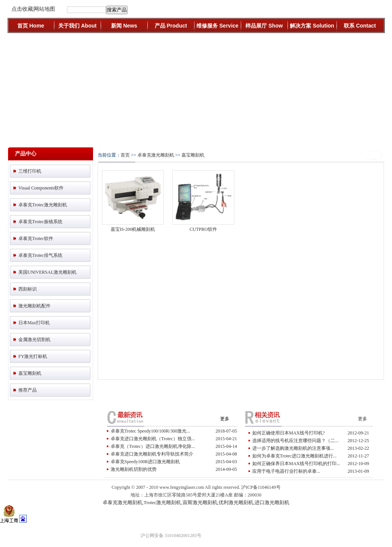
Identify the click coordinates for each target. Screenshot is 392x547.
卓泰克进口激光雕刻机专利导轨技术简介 (152, 454)
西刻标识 (28, 289)
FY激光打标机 (33, 356)
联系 (360, 26)
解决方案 (312, 26)
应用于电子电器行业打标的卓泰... (286, 471)
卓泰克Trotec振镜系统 (40, 222)
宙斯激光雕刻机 (200, 502)
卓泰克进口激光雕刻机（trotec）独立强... (153, 439)
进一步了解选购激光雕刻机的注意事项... (293, 448)
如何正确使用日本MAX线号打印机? (288, 433)
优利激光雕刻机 (236, 502)
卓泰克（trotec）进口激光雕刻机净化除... (153, 446)
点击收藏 (22, 9)
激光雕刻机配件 (34, 306)
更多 (225, 419)
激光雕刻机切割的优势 (134, 469)
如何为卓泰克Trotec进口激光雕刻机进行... (294, 456)
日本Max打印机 (34, 323)
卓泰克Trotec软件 (36, 238)
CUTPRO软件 (203, 229)
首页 (31, 26)
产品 (171, 26)
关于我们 (77, 26)
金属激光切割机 (34, 340)
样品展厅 (264, 26)
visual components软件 (41, 188)
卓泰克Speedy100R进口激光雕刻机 (145, 462)
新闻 (124, 26)
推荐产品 (28, 390)
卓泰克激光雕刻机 (156, 155)
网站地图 (44, 9)
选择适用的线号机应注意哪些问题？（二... (295, 441)
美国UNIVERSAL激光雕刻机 (47, 272)
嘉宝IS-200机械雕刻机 (133, 229)
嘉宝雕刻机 (30, 373)
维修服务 (217, 26)
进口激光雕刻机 (272, 502)
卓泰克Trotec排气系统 (40, 255)
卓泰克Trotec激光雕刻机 (43, 205)
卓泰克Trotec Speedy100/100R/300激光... (150, 431)
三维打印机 (30, 171)
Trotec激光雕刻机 (162, 502)
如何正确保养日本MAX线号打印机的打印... (296, 464)
